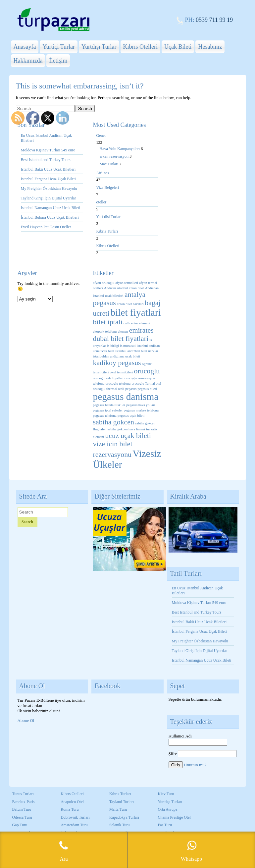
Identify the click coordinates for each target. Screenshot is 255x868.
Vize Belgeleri (108, 188)
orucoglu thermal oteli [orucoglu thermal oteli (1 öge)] (109, 389)
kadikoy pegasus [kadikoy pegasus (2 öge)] (117, 363)
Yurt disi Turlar (108, 217)
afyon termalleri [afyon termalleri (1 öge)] (127, 283)
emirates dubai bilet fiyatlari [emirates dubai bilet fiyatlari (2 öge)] (123, 334)
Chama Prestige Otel (174, 817)
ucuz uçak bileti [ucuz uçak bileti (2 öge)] (128, 436)
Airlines (103, 173)
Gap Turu (20, 825)
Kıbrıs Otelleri (140, 47)
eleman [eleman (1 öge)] (123, 331)
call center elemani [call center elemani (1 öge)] (137, 323)
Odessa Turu (22, 817)
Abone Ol (26, 720)
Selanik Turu (120, 825)
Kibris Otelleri (108, 246)
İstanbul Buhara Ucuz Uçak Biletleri (50, 217)
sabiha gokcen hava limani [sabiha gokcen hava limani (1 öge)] (126, 429)
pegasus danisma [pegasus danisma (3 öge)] (126, 397)
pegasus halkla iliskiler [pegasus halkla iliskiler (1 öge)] (109, 405)
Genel (101, 136)
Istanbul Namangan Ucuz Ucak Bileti (51, 208)
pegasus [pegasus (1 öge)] (131, 389)
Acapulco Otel (72, 802)
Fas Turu (165, 825)
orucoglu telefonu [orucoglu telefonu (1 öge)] (118, 383)
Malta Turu (118, 809)
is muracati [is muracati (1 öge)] (128, 346)
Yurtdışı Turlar (99, 47)
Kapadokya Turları (124, 817)
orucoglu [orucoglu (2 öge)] (147, 371)
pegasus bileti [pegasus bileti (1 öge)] (147, 389)
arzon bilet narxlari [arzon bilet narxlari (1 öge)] (130, 304)
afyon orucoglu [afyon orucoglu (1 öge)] (104, 283)
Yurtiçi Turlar (59, 47)
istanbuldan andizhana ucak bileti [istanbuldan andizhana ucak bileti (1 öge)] (117, 356)
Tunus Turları (23, 794)
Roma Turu (70, 809)
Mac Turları (110, 164)
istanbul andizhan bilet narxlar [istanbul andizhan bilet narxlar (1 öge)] (137, 351)
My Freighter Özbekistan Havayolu (50, 189)
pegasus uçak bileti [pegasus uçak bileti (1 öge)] (131, 416)
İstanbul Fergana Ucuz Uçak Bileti (48, 179)
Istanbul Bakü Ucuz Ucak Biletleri (48, 169)
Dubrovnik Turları (75, 817)
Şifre (173, 754)
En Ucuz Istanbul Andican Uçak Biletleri (47, 138)
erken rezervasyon (115, 156)
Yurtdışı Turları (170, 802)
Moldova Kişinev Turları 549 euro (48, 150)
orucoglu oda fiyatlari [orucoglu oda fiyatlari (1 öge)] (108, 378)
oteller (102, 202)
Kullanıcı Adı (180, 736)
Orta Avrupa (168, 809)
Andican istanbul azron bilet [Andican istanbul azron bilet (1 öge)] (124, 288)
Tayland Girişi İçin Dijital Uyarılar (49, 198)
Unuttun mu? (195, 765)
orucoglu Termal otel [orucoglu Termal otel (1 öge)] (146, 383)
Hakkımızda (28, 61)
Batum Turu (22, 809)
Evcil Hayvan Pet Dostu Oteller (46, 227)
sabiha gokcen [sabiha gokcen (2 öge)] (114, 422)
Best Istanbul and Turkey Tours (46, 160)
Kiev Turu (166, 794)
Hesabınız (210, 47)
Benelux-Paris (24, 802)
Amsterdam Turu (74, 825)
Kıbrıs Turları (107, 231)
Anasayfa (25, 47)
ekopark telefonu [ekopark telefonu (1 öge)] (105, 331)
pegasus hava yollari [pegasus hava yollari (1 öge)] (141, 405)
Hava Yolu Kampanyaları (120, 149)
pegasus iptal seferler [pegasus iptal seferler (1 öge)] (108, 410)
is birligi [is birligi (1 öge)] (113, 346)
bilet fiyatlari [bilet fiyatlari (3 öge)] (136, 312)
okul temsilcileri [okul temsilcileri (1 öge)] (122, 372)
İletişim (58, 61)
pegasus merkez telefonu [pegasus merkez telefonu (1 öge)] (141, 410)
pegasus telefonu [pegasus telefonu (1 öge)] (105, 416)
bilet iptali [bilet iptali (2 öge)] (108, 322)
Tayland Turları (122, 802)
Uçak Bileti (178, 47)
